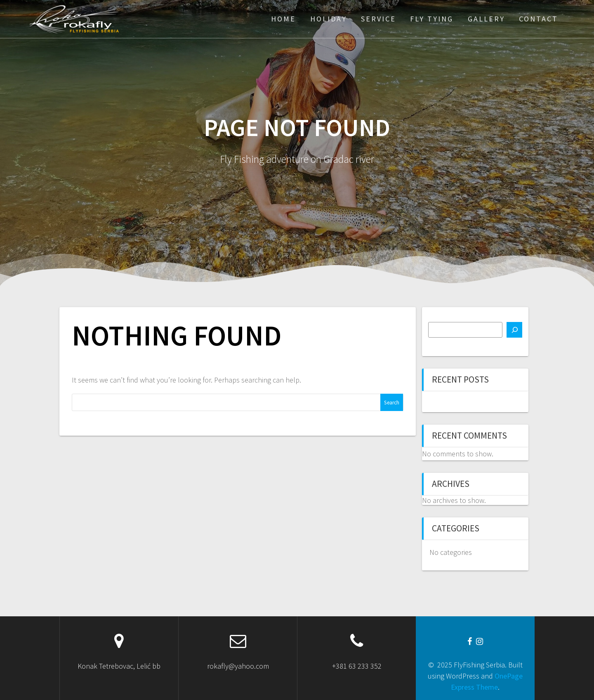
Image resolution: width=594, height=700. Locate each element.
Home (283, 19)
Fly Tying (432, 19)
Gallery (486, 19)
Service (378, 19)
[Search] (514, 330)
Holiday (329, 19)
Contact (539, 19)
